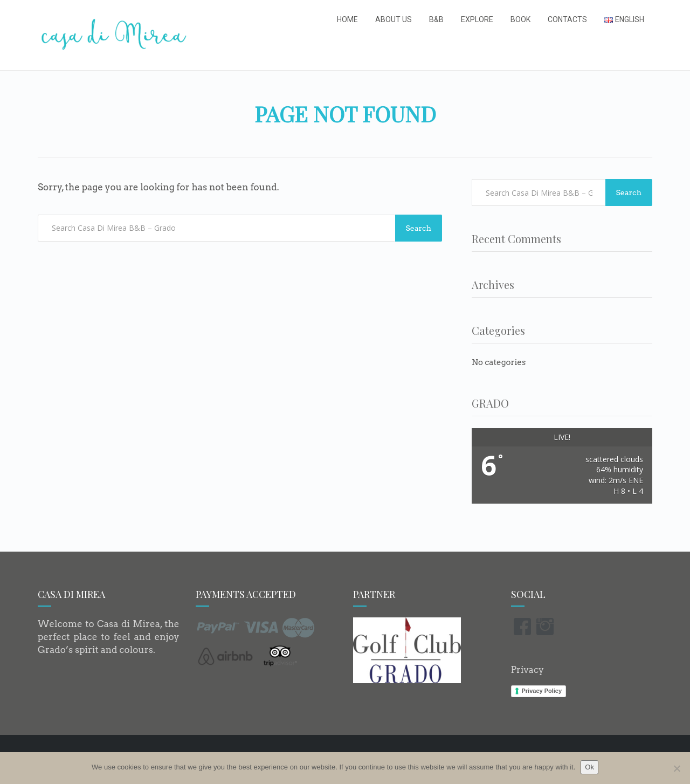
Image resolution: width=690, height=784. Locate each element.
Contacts (567, 19)
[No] (677, 768)
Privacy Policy (542, 691)
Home (347, 19)
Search (419, 228)
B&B (436, 19)
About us (394, 19)
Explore (477, 19)
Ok (589, 767)
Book (520, 19)
